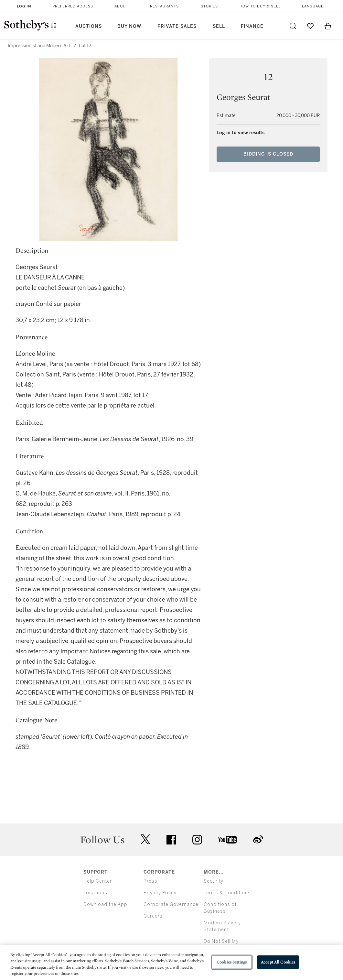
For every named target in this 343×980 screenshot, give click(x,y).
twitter (145, 839)
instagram (197, 840)
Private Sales (177, 26)
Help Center (98, 881)
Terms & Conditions (227, 893)
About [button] (121, 6)
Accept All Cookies (278, 962)
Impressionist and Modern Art (39, 46)
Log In (24, 6)
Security (214, 881)
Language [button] (313, 6)
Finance (252, 26)
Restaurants (164, 6)
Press (150, 881)
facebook (171, 840)
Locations (95, 893)
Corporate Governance (171, 904)
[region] (171, 963)
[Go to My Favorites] (310, 26)
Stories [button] (209, 6)
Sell (219, 26)
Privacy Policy (160, 893)
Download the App (105, 904)
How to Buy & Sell (260, 6)
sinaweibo (258, 839)
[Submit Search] (293, 26)
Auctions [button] (89, 26)
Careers (153, 916)
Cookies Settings (232, 962)
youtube (228, 840)
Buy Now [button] (129, 26)
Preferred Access (73, 6)
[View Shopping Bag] (328, 26)
